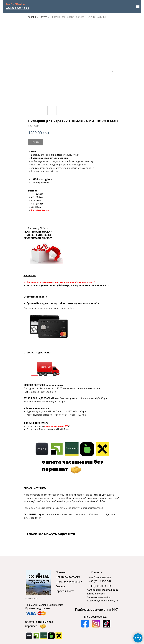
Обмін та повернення (69, 582)
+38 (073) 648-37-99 (100, 581)
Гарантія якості (65, 591)
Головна (31, 17)
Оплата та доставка (68, 577)
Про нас (61, 572)
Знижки (60, 586)
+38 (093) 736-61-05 (100, 586)
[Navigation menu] (138, 7)
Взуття (44, 17)
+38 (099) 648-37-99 (100, 578)
